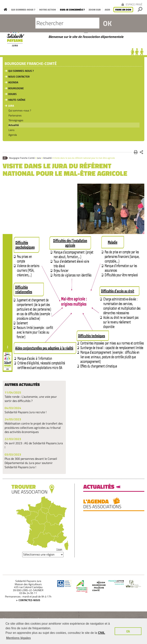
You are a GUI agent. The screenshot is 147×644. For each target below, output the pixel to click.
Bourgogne (16, 88)
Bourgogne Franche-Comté (31, 64)
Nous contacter (19, 77)
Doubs (12, 94)
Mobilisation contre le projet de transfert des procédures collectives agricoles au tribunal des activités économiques (34, 428)
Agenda (13, 82)
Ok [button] (128, 631)
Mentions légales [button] (18, 638)
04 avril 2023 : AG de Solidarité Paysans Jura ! (34, 445)
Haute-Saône (17, 100)
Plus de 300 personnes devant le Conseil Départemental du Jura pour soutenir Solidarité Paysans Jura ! (31, 463)
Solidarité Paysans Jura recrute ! (26, 412)
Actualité (14, 125)
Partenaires (15, 115)
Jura (11, 106)
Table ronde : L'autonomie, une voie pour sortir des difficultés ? (31, 399)
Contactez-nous (29, 600)
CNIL (102, 633)
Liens (11, 130)
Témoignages (16, 120)
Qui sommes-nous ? (21, 71)
